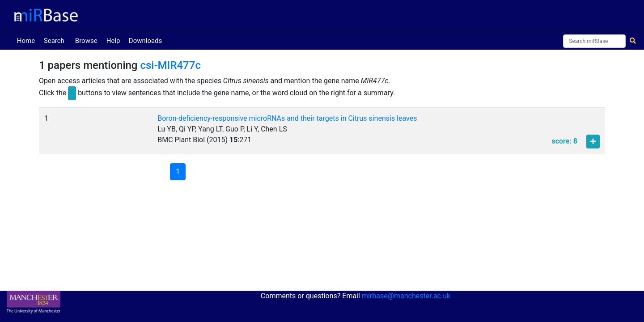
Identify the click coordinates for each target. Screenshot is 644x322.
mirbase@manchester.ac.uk (406, 296)
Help (113, 41)
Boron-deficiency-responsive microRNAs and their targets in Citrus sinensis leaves (287, 118)
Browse (86, 41)
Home (28, 40)
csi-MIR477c (170, 65)
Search (54, 41)
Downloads (146, 41)
